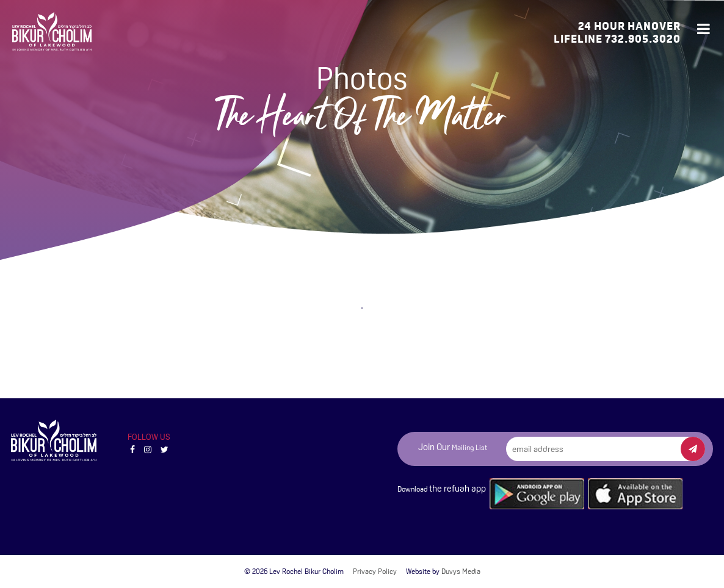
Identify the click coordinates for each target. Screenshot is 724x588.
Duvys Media (461, 572)
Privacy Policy (375, 572)
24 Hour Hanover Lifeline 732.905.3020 (617, 32)
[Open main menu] (704, 29)
